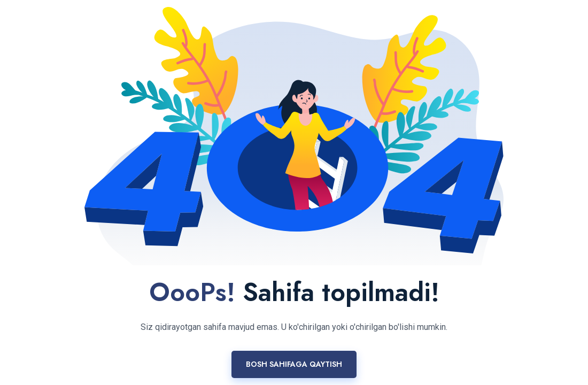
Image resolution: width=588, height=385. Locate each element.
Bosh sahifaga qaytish (294, 364)
